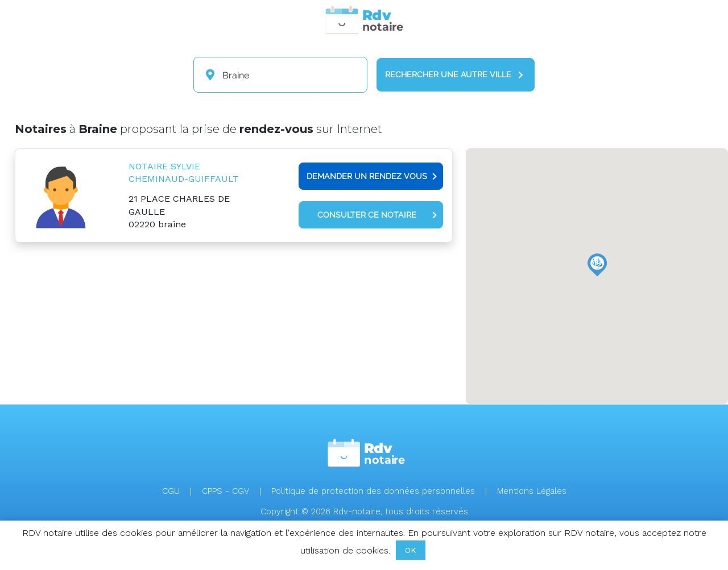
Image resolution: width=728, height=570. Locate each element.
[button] (597, 265)
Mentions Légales (532, 491)
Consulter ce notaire (377, 215)
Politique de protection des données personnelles (373, 491)
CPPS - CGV (226, 491)
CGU (171, 491)
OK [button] (411, 550)
